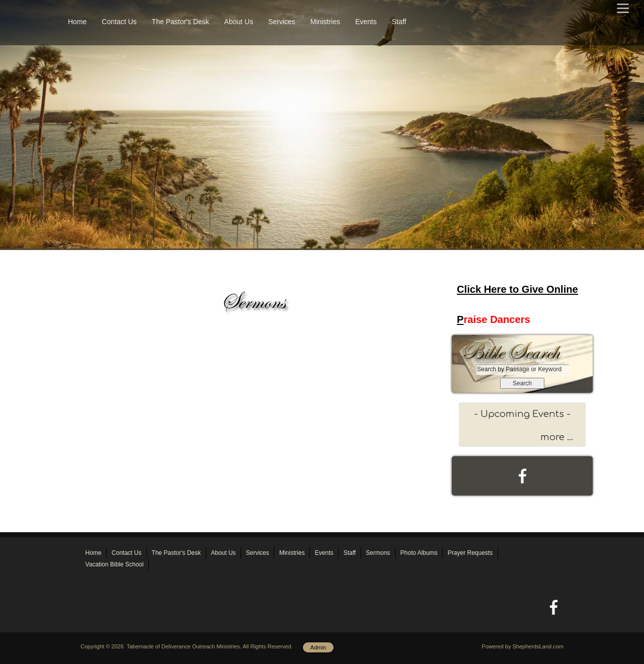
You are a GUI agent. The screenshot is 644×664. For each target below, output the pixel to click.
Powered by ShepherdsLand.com (522, 646)
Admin (318, 647)
